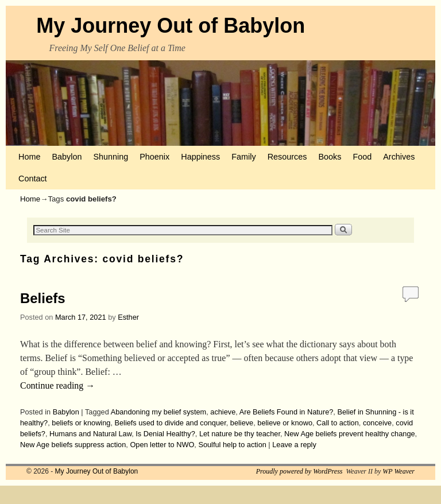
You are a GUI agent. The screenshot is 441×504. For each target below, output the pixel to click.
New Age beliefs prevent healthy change (350, 434)
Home (29, 157)
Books (330, 157)
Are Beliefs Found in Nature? (287, 412)
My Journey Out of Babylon (171, 26)
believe (242, 423)
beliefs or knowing (81, 423)
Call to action (338, 423)
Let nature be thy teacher (240, 434)
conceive (377, 423)
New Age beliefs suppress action (73, 445)
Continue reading (57, 385)
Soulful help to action (232, 445)
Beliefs (43, 298)
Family (243, 157)
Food (362, 157)
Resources (287, 157)
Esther (128, 317)
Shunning (111, 157)
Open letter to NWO (162, 445)
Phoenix (154, 157)
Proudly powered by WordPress (299, 471)
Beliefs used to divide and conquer (170, 423)
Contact (33, 179)
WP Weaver (399, 471)
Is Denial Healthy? (165, 434)
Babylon (67, 157)
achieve (223, 412)
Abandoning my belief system (159, 412)
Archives (399, 157)
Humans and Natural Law (90, 434)
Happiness (200, 157)
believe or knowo (285, 423)
